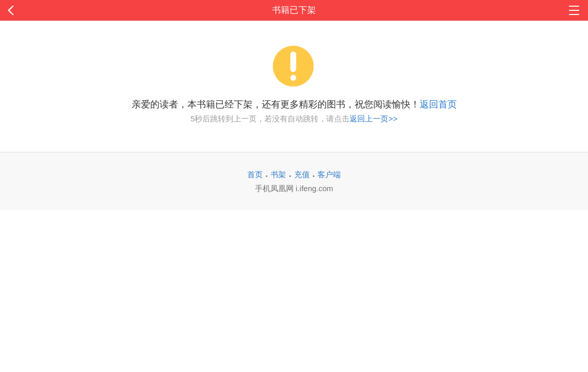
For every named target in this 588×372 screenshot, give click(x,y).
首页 (255, 174)
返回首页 (438, 104)
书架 (278, 174)
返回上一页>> (374, 119)
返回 (59, 10)
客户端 (329, 174)
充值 (302, 174)
